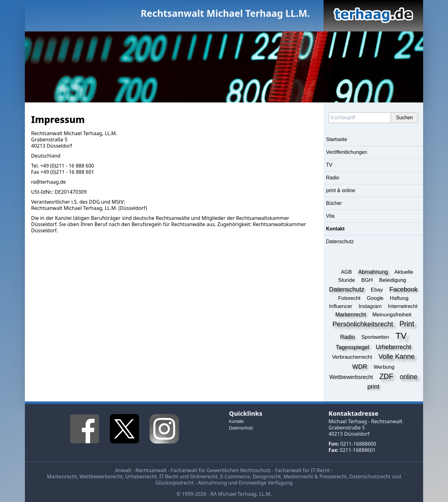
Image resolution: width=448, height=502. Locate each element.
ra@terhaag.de (49, 182)
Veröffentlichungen (347, 152)
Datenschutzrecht (370, 476)
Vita (330, 216)
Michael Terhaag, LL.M (90, 208)
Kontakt (335, 229)
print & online (341, 190)
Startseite (337, 139)
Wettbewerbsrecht (101, 476)
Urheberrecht (141, 476)
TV (329, 165)
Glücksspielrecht (175, 483)
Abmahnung (212, 483)
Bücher (334, 203)
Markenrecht (62, 476)
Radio (333, 178)
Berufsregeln (146, 224)
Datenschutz (340, 242)
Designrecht (267, 476)
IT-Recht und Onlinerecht (188, 476)
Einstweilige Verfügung (266, 483)
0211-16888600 (358, 444)
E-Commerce (235, 476)
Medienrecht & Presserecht (315, 476)
